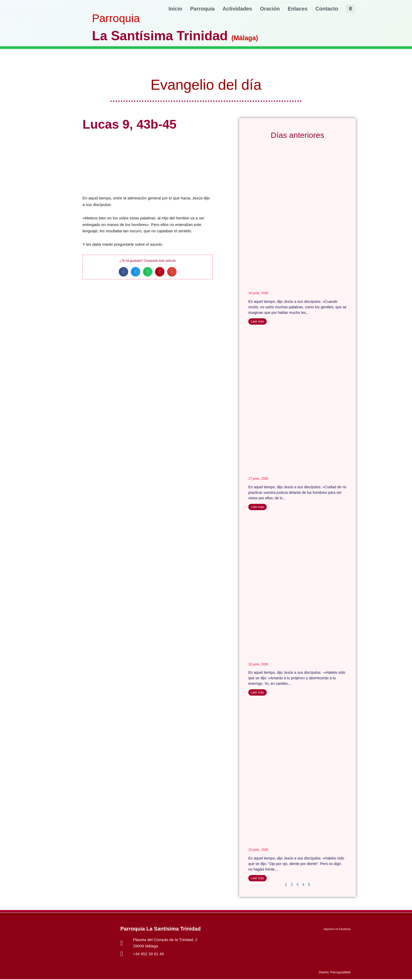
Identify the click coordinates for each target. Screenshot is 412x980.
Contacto (327, 9)
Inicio (175, 9)
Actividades (237, 9)
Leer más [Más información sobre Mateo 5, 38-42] (257, 878)
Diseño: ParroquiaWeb (335, 973)
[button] (350, 9)
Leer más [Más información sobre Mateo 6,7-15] (257, 321)
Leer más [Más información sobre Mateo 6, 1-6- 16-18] (257, 507)
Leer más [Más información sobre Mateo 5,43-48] (257, 693)
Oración (270, 9)
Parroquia (202, 9)
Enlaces (298, 9)
